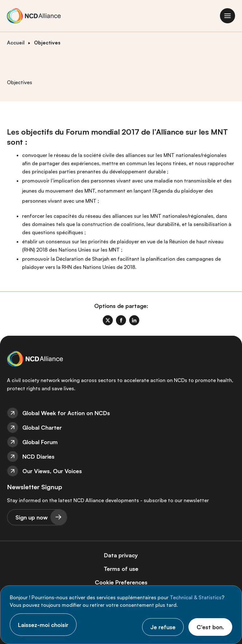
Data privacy (121, 555)
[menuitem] (121, 413)
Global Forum (40, 442)
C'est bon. (210, 627)
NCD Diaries (38, 456)
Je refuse (163, 627)
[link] (108, 320)
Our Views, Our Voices (52, 471)
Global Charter (42, 427)
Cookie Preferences (121, 582)
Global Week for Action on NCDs (66, 413)
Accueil (16, 43)
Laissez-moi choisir (43, 625)
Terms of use (121, 569)
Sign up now (32, 517)
